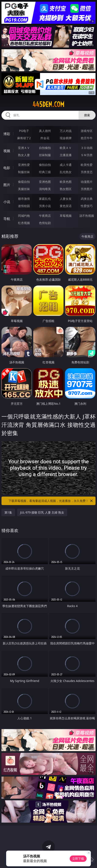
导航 (7, 219)
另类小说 (45, 206)
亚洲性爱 (24, 165)
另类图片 (87, 189)
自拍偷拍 (45, 148)
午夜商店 (45, 216)
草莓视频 (66, 216)
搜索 (87, 115)
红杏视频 (24, 223)
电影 (7, 168)
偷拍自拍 (45, 165)
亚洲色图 (45, 182)
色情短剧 (45, 223)
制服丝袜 (24, 172)
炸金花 (45, 138)
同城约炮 (24, 216)
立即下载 (78, 859)
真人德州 (45, 131)
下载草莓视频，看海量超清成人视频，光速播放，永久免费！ (51, 501)
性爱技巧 (87, 206)
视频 (7, 151)
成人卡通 (66, 165)
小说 (7, 202)
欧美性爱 (87, 165)
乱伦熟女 (66, 172)
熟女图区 (66, 189)
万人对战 (66, 131)
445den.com (48, 104)
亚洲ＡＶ (24, 148)
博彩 (7, 134)
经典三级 (45, 172)
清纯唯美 (45, 189)
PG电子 (24, 131)
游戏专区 (87, 131)
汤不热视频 (87, 216)
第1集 (8, 512)
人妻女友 (66, 199)
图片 (7, 185)
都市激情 (24, 199)
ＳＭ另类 (87, 155)
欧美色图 (66, 182)
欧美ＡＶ (66, 148)
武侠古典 (87, 199)
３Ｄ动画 (87, 148)
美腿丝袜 (24, 189)
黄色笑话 (66, 206)
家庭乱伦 (45, 199)
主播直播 (66, 155)
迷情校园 (24, 206)
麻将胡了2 (24, 138)
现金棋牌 (66, 138)
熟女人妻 (24, 155)
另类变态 (87, 172)
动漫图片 (87, 182)
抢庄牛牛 (87, 138)
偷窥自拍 (24, 182)
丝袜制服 (45, 155)
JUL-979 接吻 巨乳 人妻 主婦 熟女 (42, 512)
